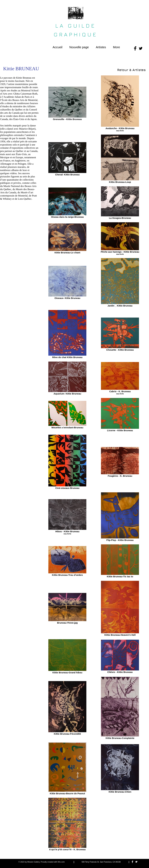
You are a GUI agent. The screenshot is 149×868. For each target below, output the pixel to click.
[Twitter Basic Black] (141, 48)
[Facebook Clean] (132, 862)
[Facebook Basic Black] (135, 48)
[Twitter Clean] (136, 862)
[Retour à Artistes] (131, 70)
